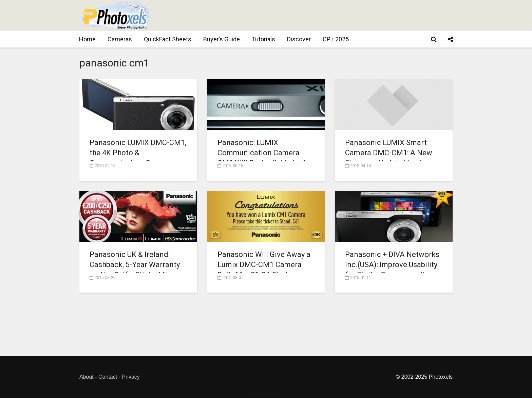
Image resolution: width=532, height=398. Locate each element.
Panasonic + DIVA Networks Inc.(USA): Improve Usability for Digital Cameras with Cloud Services (392, 270)
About (87, 377)
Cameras (120, 39)
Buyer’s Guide (222, 39)
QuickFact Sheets (168, 39)
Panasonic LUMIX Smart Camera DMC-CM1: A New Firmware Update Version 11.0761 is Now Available (389, 158)
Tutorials (263, 39)
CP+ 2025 (336, 39)
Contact (108, 377)
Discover (299, 39)
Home (87, 39)
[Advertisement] (329, 15)
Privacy (131, 377)
